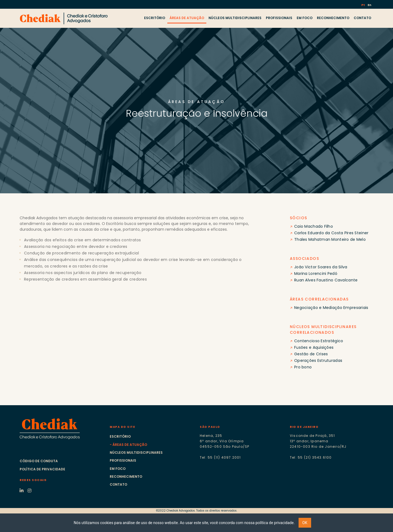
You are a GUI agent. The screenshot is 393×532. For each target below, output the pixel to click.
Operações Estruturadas (318, 360)
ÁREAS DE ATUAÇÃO (187, 18)
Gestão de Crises (311, 354)
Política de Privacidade (42, 469)
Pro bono (303, 367)
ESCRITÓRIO (155, 18)
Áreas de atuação (130, 445)
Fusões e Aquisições (314, 347)
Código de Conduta (39, 461)
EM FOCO (305, 18)
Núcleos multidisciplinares (136, 453)
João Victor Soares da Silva (321, 267)
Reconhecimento (126, 477)
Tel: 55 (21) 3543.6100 (311, 457)
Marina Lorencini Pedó (316, 273)
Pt (363, 5)
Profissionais (123, 460)
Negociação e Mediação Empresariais (331, 308)
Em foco (118, 469)
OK (305, 523)
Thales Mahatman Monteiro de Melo (330, 239)
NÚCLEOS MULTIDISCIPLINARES (235, 18)
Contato (118, 484)
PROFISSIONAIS (279, 18)
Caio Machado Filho (314, 226)
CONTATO (362, 18)
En (369, 5)
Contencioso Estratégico (319, 341)
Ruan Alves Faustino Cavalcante (326, 280)
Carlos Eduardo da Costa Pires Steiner (331, 233)
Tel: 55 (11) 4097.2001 (220, 457)
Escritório (120, 436)
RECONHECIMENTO (333, 18)
